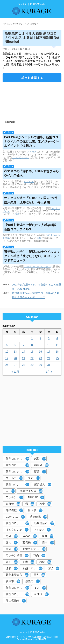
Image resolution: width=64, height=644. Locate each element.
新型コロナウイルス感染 (18, 485)
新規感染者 (44, 523)
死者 (28, 562)
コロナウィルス (20, 157)
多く (12, 562)
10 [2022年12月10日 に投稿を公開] (49, 345)
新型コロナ (33, 568)
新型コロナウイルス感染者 (18, 588)
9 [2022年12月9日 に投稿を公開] (40, 345)
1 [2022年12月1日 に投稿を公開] (32, 338)
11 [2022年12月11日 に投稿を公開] (57, 345)
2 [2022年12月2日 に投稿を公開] (40, 338)
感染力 (33, 581)
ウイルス (29, 181)
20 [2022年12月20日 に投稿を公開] (15, 358)
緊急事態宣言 (17, 575)
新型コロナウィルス (18, 465)
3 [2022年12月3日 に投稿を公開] (49, 338)
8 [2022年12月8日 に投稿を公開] (32, 345)
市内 (39, 556)
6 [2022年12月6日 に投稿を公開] (15, 345)
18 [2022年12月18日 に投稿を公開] (57, 352)
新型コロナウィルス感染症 (18, 523)
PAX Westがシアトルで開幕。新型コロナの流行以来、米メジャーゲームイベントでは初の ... (32, 141)
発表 (12, 568)
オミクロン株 (17, 530)
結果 (12, 549)
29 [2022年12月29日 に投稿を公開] (32, 365)
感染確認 (38, 517)
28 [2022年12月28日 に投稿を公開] (24, 365)
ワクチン (46, 266)
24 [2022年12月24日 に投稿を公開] (49, 358)
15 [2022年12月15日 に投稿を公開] (32, 352)
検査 (45, 504)
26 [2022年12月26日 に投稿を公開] (7, 365)
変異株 (30, 543)
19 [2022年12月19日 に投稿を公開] (7, 358)
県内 (34, 478)
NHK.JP (36, 497)
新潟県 (35, 510)
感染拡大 (43, 485)
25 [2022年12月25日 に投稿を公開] (57, 358)
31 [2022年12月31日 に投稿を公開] (49, 365)
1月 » (49, 372)
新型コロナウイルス (18, 459)
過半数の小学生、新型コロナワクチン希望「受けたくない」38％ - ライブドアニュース (32, 256)
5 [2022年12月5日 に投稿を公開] (7, 345)
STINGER (42, 639)
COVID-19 (15, 517)
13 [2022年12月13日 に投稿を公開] (15, 352)
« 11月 (15, 372)
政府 (48, 536)
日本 (48, 543)
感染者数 (14, 510)
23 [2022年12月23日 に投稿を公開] (40, 358)
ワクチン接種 (17, 556)
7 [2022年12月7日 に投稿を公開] (24, 345)
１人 (40, 588)
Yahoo (30, 536)
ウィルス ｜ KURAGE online (32, 632)
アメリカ (32, 152)
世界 (39, 575)
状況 (45, 562)
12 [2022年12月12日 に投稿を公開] (7, 352)
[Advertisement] (32, 100)
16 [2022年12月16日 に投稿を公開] (40, 352)
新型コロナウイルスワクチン (35, 549)
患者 (12, 536)
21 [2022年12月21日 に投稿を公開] (24, 358)
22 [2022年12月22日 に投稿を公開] (32, 358)
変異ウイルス (31, 491)
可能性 (41, 594)
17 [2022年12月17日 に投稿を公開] (49, 352)
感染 (17, 214)
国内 (12, 543)
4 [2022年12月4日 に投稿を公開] (57, 338)
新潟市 (13, 581)
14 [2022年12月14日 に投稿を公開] (24, 352)
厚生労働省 (16, 601)
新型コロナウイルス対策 (18, 594)
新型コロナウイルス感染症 (18, 472)
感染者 (42, 465)
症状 (54, 568)
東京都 (13, 504)
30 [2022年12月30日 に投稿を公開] (40, 365)
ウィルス (42, 530)
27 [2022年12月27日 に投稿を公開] (15, 365)
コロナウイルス (33, 266)
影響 (40, 472)
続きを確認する (32, 78)
